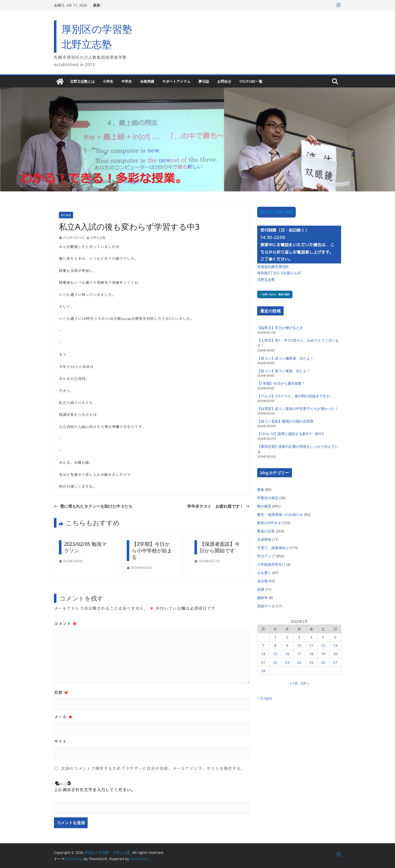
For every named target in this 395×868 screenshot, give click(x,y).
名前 (61, 693)
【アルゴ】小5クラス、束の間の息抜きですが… (295, 396)
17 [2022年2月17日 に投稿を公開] (299, 654)
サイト (60, 742)
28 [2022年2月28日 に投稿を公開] (263, 671)
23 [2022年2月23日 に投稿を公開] (287, 662)
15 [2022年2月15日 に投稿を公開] (275, 654)
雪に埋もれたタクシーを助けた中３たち (93, 506)
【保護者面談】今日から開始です (220, 547)
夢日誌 (204, 81)
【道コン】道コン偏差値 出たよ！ (285, 358)
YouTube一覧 (251, 81)
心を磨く (264, 573)
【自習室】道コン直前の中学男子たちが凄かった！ (298, 409)
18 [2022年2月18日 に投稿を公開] (311, 654)
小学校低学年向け (271, 564)
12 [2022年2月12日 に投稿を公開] (323, 646)
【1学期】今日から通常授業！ (281, 383)
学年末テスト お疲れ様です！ (218, 506)
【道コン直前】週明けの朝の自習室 (285, 421)
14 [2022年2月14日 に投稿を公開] (263, 654)
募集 (261, 489)
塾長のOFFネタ (269, 523)
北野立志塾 (98, 238)
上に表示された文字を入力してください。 (95, 790)
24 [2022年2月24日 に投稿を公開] (299, 662)
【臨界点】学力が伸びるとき (280, 328)
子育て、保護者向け (273, 548)
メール (63, 717)
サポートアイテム (176, 81)
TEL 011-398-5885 (276, 212)
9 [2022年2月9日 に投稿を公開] (287, 646)
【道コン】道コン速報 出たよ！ (284, 371)
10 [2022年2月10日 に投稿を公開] (299, 646)
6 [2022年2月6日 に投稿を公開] (335, 637)
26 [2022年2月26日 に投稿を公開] (323, 662)
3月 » (305, 683)
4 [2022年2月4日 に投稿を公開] (311, 637)
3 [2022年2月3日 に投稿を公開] (299, 637)
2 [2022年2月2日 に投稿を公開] (287, 637)
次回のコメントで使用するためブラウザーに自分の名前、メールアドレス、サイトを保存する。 (153, 769)
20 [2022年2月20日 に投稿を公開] (335, 654)
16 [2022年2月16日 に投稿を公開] (287, 654)
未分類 (262, 581)
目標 (261, 589)
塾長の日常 (266, 531)
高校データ (266, 606)
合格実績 (147, 81)
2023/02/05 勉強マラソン (85, 547)
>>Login (265, 698)
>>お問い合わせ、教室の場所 (275, 294)
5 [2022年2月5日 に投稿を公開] (323, 637)
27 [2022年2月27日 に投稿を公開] (335, 662)
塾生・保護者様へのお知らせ (280, 514)
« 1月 (294, 683)
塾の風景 (66, 215)
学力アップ (266, 556)
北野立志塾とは (82, 81)
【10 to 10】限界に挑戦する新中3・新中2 (291, 434)
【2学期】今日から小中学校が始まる (152, 550)
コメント (65, 624)
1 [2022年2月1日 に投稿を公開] (275, 637)
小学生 (108, 81)
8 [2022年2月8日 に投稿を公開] (275, 646)
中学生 (127, 81)
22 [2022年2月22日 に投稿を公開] (275, 662)
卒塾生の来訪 (268, 498)
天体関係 (264, 539)
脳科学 (262, 598)
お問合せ (224, 81)
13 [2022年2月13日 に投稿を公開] (335, 646)
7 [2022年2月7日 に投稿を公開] (263, 646)
